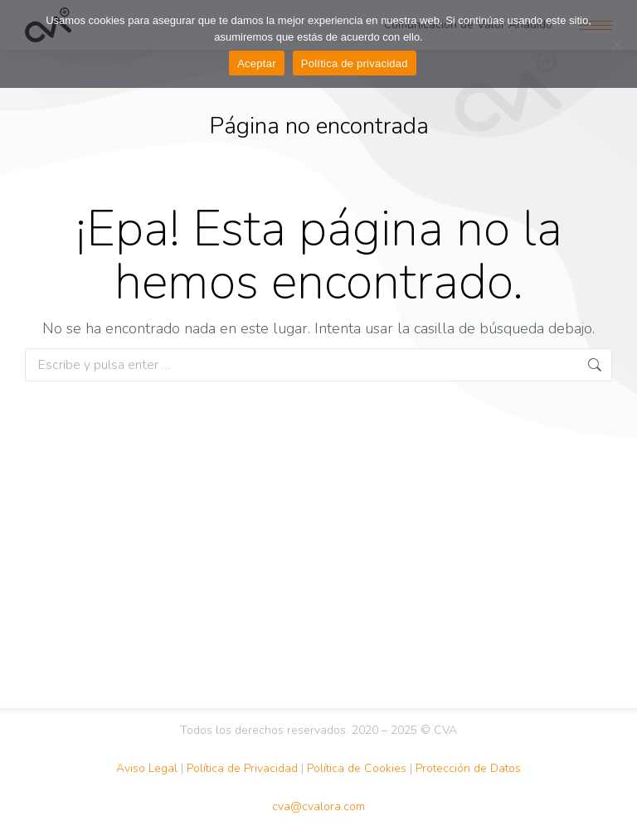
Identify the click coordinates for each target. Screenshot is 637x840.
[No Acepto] (616, 44)
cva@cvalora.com (318, 806)
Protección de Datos (468, 768)
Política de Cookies (357, 768)
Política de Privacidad (242, 768)
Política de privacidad (355, 63)
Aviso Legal (147, 768)
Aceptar (257, 63)
